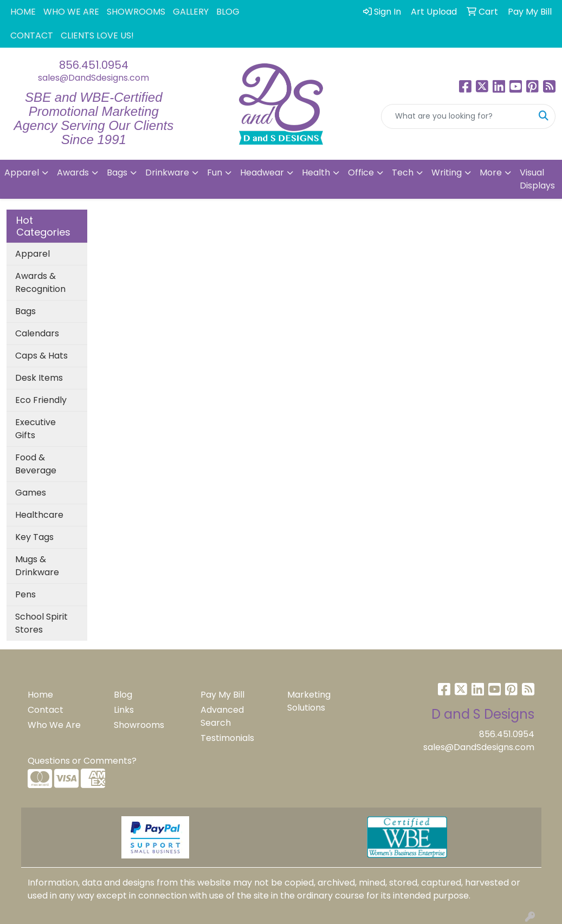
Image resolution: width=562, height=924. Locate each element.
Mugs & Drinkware (37, 566)
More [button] (491, 173)
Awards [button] (73, 173)
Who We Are (54, 725)
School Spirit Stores (41, 623)
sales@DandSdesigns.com (93, 78)
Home (40, 695)
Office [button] (361, 173)
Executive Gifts (35, 429)
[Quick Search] (457, 116)
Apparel (33, 254)
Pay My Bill (222, 695)
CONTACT (32, 35)
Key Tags (34, 537)
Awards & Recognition (40, 282)
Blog (123, 695)
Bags (25, 311)
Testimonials (227, 738)
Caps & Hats (41, 356)
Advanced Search (222, 716)
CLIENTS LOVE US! (97, 35)
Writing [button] (447, 173)
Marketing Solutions (309, 701)
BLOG (228, 12)
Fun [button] (215, 173)
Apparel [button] (22, 173)
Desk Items (39, 378)
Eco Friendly (41, 400)
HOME (23, 12)
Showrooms (139, 725)
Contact (46, 710)
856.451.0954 (94, 65)
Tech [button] (403, 173)
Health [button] (316, 173)
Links (124, 710)
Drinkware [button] (167, 173)
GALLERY (191, 12)
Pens (25, 594)
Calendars (37, 333)
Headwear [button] (262, 173)
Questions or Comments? (82, 761)
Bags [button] (117, 173)
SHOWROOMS (136, 12)
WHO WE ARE (71, 12)
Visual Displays (537, 179)
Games (31, 493)
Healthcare (39, 515)
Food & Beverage (36, 464)
